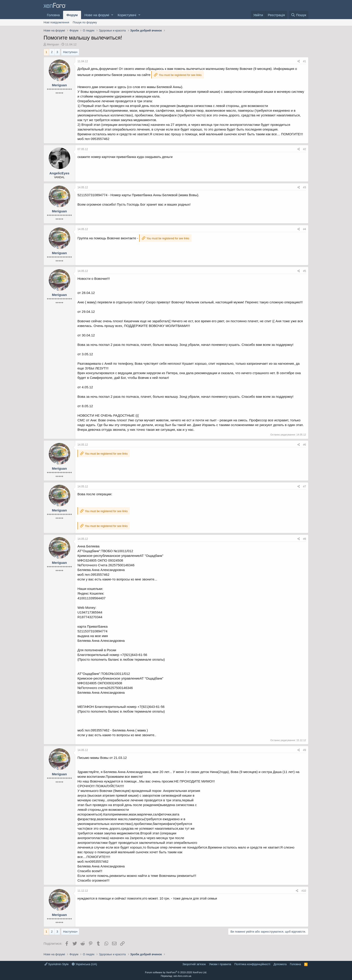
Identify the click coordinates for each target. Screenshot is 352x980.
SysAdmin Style (57, 964)
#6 (305, 445)
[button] (112, 15)
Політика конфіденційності (252, 964)
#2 (305, 149)
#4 (305, 229)
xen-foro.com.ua (182, 976)
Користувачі (127, 15)
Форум (72, 15)
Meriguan (53, 44)
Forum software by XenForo (176, 972)
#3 (305, 187)
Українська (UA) (84, 964)
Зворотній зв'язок (194, 964)
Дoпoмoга (280, 964)
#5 (305, 271)
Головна (53, 15)
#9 (305, 750)
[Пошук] (299, 15)
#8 (305, 539)
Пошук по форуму (85, 22)
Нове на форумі (97, 15)
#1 (305, 61)
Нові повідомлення (56, 22)
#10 (304, 891)
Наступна (69, 52)
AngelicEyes (59, 173)
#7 (305, 487)
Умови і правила (220, 964)
